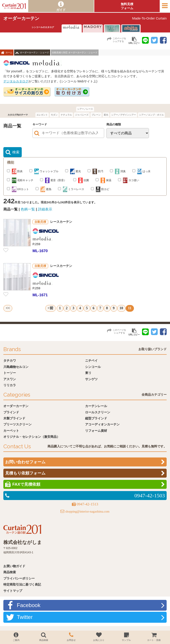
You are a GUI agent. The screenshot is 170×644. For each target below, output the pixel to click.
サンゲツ (91, 379)
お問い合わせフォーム (25, 462)
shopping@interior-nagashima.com (87, 512)
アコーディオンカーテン (102, 424)
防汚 (95, 171)
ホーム (9, 53)
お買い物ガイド (14, 566)
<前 (51, 308)
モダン (54, 115)
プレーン (96, 115)
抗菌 (81, 180)
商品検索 (10, 572)
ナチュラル (66, 115)
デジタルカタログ (16, 81)
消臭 (118, 171)
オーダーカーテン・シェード (34, 53)
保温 (103, 180)
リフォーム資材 (96, 431)
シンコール (93, 367)
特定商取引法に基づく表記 (22, 584)
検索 (16, 152)
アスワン (10, 379)
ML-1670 (40, 251)
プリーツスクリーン (17, 424)
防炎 (15, 171)
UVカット (18, 189)
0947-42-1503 (150, 496)
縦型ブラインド (96, 418)
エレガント (42, 115)
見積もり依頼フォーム (25, 473)
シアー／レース (85, 109)
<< (8, 308)
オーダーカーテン (16, 406)
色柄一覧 (28, 209)
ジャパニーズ (82, 115)
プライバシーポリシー (19, 578)
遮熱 (43, 189)
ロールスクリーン (98, 412)
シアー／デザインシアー (124, 115)
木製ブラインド (14, 418)
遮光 (106, 115)
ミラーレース (71, 189)
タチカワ (10, 361)
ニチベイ (91, 361)
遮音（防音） (53, 180)
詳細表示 (45, 209)
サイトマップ (13, 591)
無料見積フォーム (127, 6)
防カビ (100, 189)
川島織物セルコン (16, 367)
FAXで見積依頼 (26, 484)
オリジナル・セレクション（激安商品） (32, 437)
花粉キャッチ (20, 180)
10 (121, 308)
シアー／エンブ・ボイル (151, 115)
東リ (88, 373)
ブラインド (11, 412)
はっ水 (141, 171)
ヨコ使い (129, 180)
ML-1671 (40, 295)
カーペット (11, 431)
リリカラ (10, 385)
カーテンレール (96, 406)
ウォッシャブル (44, 171)
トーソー (10, 373)
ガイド (61, 10)
